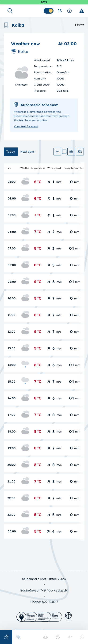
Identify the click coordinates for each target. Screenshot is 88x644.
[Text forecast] (71, 152)
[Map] (64, 152)
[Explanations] (69, 11)
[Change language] (60, 11)
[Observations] (80, 152)
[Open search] (10, 11)
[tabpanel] (44, 351)
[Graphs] (57, 152)
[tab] (11, 152)
